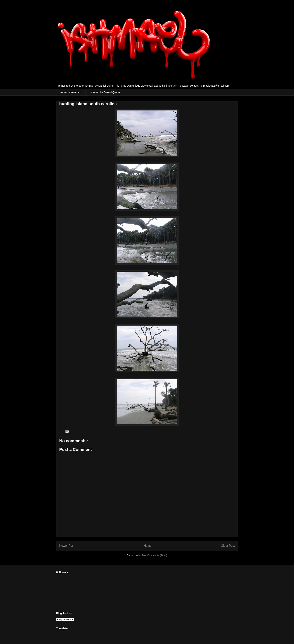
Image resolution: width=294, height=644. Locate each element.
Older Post (228, 546)
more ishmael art (71, 92)
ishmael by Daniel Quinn (105, 92)
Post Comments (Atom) (154, 555)
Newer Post (67, 546)
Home (148, 546)
